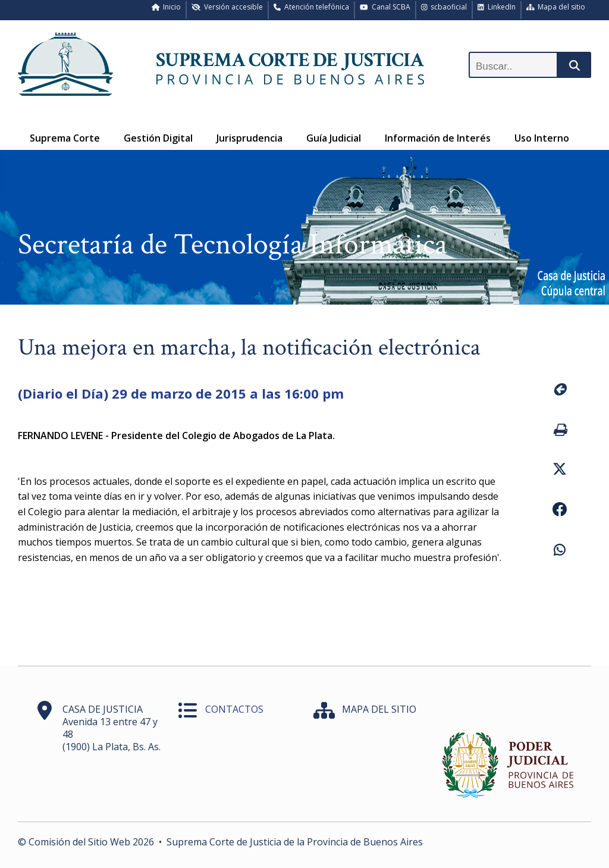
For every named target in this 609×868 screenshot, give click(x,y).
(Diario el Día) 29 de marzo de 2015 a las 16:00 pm (181, 393)
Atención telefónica (311, 7)
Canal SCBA (385, 7)
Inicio (167, 7)
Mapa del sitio (556, 7)
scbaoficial (444, 7)
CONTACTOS (234, 709)
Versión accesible (227, 7)
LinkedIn (497, 7)
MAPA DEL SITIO (379, 709)
